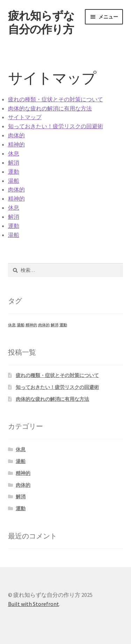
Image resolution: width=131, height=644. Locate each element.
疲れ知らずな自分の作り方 (41, 23)
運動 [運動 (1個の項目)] (63, 325)
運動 (14, 172)
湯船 (14, 181)
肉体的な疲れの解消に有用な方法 (50, 108)
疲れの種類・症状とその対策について (56, 99)
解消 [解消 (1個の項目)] (54, 325)
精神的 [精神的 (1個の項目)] (31, 325)
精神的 (16, 144)
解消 (14, 162)
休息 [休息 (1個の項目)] (12, 325)
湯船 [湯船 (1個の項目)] (21, 325)
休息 (14, 153)
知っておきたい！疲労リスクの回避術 (56, 126)
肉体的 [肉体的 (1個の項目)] (44, 325)
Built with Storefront (34, 604)
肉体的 (16, 135)
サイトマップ (25, 117)
